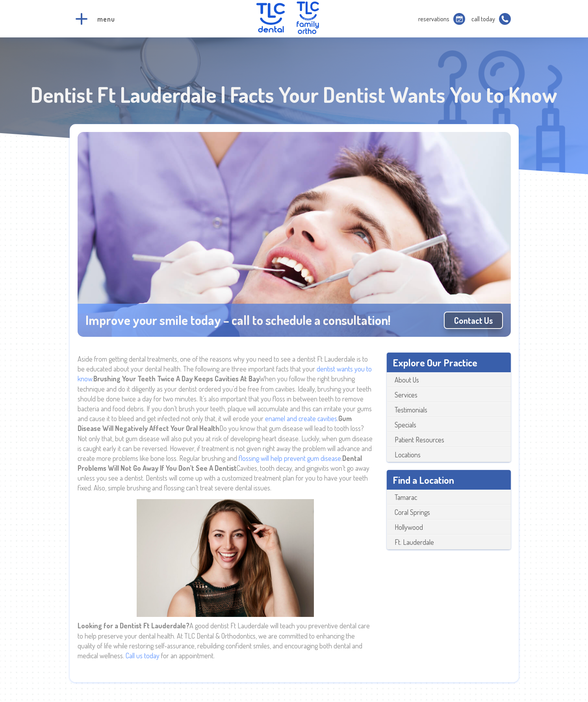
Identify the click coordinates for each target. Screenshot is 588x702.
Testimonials (411, 410)
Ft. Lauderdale (414, 542)
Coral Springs (412, 512)
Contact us (473, 320)
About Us (407, 380)
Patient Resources (419, 440)
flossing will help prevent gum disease (290, 458)
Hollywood (409, 527)
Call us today (143, 656)
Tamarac (406, 497)
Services (406, 395)
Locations (408, 455)
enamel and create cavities (301, 418)
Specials (405, 425)
